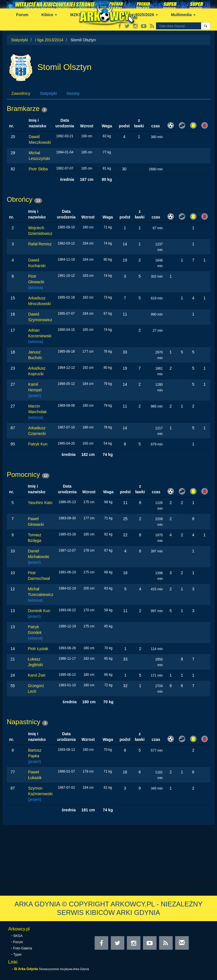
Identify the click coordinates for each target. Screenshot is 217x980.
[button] (206, 26)
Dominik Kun (39, 611)
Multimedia (183, 15)
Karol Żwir (37, 675)
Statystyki (19, 40)
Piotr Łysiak (38, 649)
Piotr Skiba (38, 169)
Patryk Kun (38, 444)
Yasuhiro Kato (40, 503)
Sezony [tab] (73, 93)
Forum (22, 15)
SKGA (18, 936)
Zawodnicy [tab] (21, 93)
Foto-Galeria (23, 948)
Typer (18, 955)
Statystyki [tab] (48, 93)
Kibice (49, 15)
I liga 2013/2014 (49, 40)
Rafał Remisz (40, 244)
